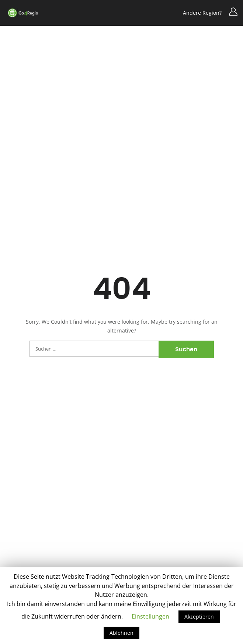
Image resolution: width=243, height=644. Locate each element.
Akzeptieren (199, 617)
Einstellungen (150, 616)
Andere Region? (202, 13)
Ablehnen (121, 633)
